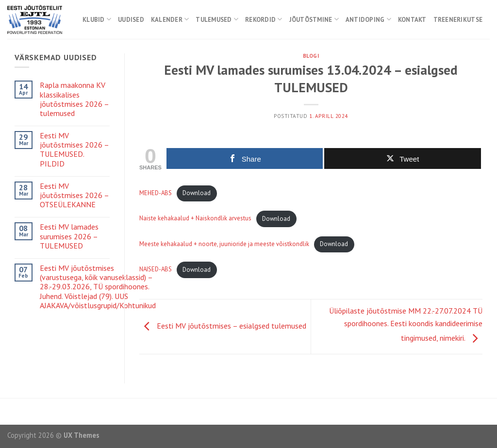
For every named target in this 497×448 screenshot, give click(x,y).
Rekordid (264, 19)
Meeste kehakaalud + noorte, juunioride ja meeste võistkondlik (224, 244)
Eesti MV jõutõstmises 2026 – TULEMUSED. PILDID (74, 150)
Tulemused (217, 19)
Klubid (97, 19)
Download (197, 193)
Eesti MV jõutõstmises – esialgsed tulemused (223, 326)
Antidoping (368, 19)
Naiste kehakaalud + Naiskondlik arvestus (195, 219)
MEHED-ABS (156, 193)
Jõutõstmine (314, 19)
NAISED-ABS (156, 270)
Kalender (170, 19)
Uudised (131, 20)
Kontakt (412, 20)
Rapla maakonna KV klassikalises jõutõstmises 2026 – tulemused (74, 99)
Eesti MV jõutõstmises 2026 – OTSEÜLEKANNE (74, 195)
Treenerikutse (458, 20)
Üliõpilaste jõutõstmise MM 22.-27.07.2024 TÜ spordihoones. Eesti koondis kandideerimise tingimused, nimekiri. (406, 324)
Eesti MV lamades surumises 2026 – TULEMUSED (69, 236)
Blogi (311, 56)
